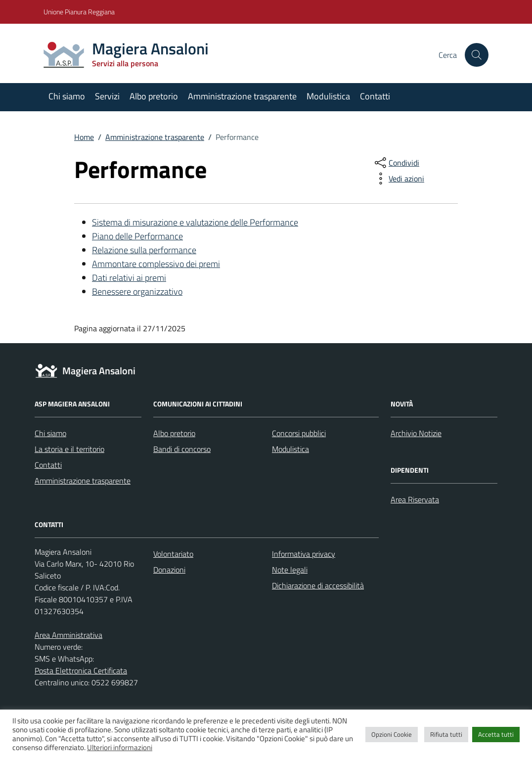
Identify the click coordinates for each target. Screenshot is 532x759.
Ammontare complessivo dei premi (156, 264)
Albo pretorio (154, 96)
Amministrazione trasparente (242, 96)
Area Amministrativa (68, 635)
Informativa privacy (304, 554)
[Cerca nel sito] (477, 55)
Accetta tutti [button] (496, 734)
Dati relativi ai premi (129, 278)
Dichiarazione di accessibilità (318, 585)
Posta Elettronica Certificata (81, 670)
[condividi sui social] (396, 163)
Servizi (107, 96)
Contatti (375, 96)
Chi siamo (67, 96)
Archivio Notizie (416, 433)
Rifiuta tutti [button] (446, 734)
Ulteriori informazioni (120, 747)
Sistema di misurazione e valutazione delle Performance (195, 222)
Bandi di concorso (182, 449)
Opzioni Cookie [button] (392, 734)
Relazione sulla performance (144, 250)
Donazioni (169, 570)
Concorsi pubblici (299, 433)
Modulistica (328, 96)
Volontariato (173, 554)
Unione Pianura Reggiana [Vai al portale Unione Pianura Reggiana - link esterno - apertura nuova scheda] (79, 12)
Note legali (290, 570)
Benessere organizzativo (137, 291)
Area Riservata (415, 499)
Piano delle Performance (137, 236)
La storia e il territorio (69, 449)
